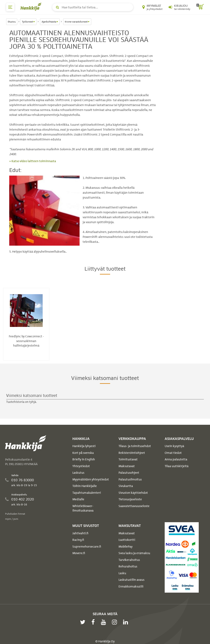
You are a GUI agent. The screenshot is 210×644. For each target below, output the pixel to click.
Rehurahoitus (128, 566)
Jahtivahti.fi (80, 533)
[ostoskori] (200, 7)
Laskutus (78, 473)
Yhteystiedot (81, 466)
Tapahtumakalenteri (87, 493)
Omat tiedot (173, 453)
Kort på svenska (83, 453)
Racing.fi (78, 540)
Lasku (122, 573)
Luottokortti (127, 540)
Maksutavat (127, 466)
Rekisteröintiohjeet (132, 453)
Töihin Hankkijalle (85, 486)
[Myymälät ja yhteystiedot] (152, 7)
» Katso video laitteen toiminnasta (33, 161)
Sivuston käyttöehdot (133, 493)
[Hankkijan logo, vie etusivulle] (32, 7)
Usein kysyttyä (174, 446)
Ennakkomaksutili (131, 586)
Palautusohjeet (129, 473)
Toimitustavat (128, 459)
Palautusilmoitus (130, 479)
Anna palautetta (176, 459)
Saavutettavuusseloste (134, 506)
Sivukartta (126, 486)
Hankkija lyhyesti (84, 446)
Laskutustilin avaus (131, 580)
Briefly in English (84, 459)
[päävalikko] (10, 7)
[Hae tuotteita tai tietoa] (93, 7)
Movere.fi (79, 553)
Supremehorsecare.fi (87, 547)
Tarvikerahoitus (129, 560)
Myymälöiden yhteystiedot (91, 479)
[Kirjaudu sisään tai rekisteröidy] (179, 7)
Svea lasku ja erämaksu (134, 553)
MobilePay (126, 547)
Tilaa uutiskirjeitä (177, 466)
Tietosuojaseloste (130, 499)
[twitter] (84, 622)
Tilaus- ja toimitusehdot (135, 446)
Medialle (78, 499)
